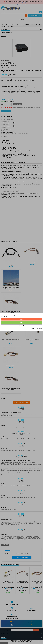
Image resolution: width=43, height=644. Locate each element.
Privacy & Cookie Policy (37, 329)
